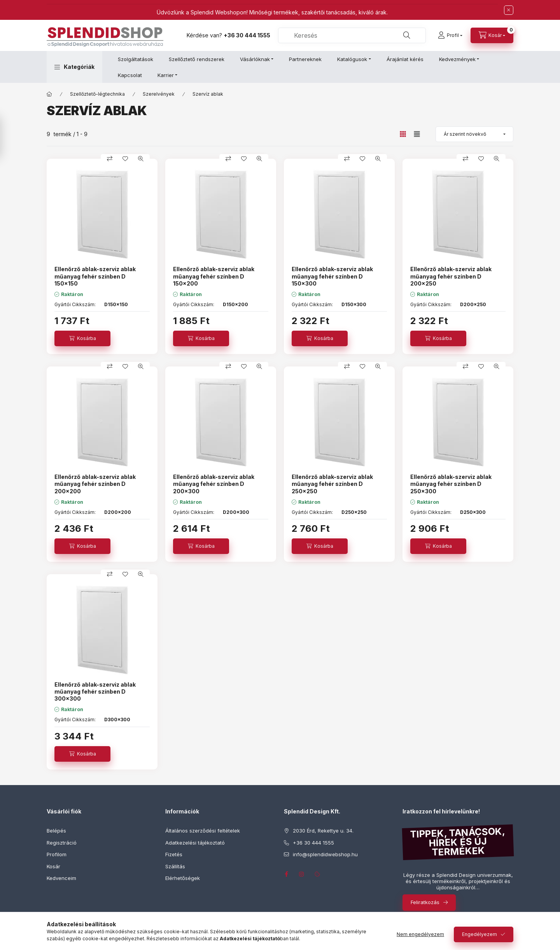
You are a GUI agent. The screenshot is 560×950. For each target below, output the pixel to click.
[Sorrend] (474, 134)
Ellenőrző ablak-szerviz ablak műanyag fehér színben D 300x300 (95, 691)
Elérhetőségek (183, 878)
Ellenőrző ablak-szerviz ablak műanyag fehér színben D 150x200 (214, 276)
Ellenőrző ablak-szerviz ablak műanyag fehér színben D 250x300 (451, 484)
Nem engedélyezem (420, 934)
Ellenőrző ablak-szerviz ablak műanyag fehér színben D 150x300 (332, 276)
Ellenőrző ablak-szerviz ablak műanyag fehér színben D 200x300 (214, 484)
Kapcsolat (130, 75)
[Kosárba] (82, 338)
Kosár (53, 866)
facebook (286, 874)
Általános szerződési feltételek (203, 831)
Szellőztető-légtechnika (97, 94)
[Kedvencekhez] (125, 159)
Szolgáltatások (136, 59)
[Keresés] (407, 35)
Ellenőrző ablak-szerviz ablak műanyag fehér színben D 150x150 (95, 276)
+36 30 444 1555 (247, 35)
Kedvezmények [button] (457, 59)
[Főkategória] (49, 94)
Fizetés (174, 854)
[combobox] (352, 35)
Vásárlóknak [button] (255, 59)
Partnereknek (305, 59)
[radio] (417, 134)
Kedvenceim (61, 878)
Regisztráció (62, 843)
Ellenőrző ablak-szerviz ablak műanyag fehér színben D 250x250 (332, 484)
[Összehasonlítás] (110, 159)
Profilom (57, 854)
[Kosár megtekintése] (492, 35)
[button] (74, 67)
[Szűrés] (8, 137)
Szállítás (175, 866)
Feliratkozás (425, 902)
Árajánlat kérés (405, 59)
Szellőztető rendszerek (197, 59)
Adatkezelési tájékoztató (195, 843)
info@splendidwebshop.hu (325, 854)
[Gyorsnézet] (141, 159)
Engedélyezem (479, 934)
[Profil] (450, 35)
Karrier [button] (166, 75)
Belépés (56, 831)
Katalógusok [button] (352, 59)
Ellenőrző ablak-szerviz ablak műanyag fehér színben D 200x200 (95, 484)
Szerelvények (159, 94)
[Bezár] (509, 10)
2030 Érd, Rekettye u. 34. (323, 831)
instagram (302, 874)
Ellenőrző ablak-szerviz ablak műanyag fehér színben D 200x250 (451, 276)
